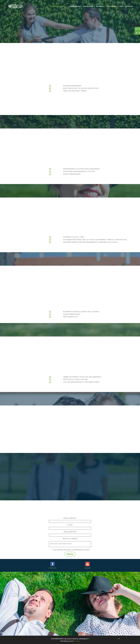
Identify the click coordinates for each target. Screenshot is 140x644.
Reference (100, 6)
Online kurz (88, 6)
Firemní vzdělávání (59, 6)
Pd (88, 639)
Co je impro (111, 6)
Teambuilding (75, 6)
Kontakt (130, 6)
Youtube (88, 568)
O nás (121, 6)
